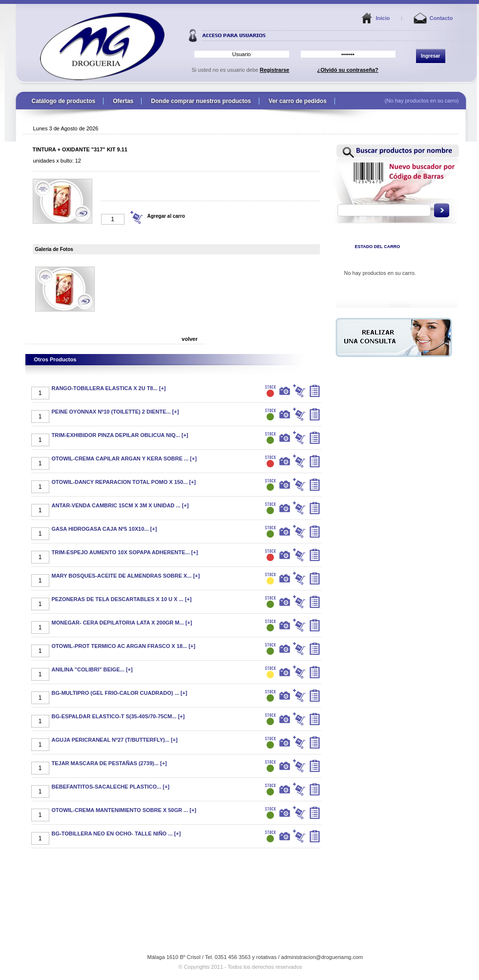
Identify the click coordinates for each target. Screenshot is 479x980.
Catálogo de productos (64, 101)
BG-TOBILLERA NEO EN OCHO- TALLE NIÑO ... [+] (116, 834)
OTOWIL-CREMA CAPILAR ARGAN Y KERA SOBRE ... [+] (124, 459)
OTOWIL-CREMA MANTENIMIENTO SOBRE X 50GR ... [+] (124, 810)
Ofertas (123, 101)
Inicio (383, 18)
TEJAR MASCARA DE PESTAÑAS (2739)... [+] (109, 763)
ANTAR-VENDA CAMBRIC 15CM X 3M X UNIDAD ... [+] (120, 505)
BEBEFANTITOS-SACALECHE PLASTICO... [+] (111, 787)
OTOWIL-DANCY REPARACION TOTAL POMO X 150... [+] (124, 482)
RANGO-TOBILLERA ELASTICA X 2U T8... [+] (109, 388)
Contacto (441, 18)
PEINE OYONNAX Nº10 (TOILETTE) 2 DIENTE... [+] (115, 412)
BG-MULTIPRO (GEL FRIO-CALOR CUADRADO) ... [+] (120, 693)
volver (189, 339)
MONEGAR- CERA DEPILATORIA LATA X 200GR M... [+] (122, 623)
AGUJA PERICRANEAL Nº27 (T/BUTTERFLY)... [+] (115, 740)
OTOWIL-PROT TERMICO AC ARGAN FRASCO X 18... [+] (124, 646)
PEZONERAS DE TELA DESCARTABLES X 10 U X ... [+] (122, 599)
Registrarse (275, 70)
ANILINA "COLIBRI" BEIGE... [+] (92, 669)
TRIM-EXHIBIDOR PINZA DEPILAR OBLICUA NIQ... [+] (120, 435)
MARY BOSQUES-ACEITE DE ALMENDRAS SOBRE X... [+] (126, 576)
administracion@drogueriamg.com (322, 957)
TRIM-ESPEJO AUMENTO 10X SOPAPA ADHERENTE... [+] (125, 552)
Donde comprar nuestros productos (201, 101)
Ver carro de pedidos (298, 101)
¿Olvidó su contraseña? (348, 70)
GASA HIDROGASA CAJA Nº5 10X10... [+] (104, 529)
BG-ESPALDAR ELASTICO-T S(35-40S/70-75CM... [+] (118, 716)
